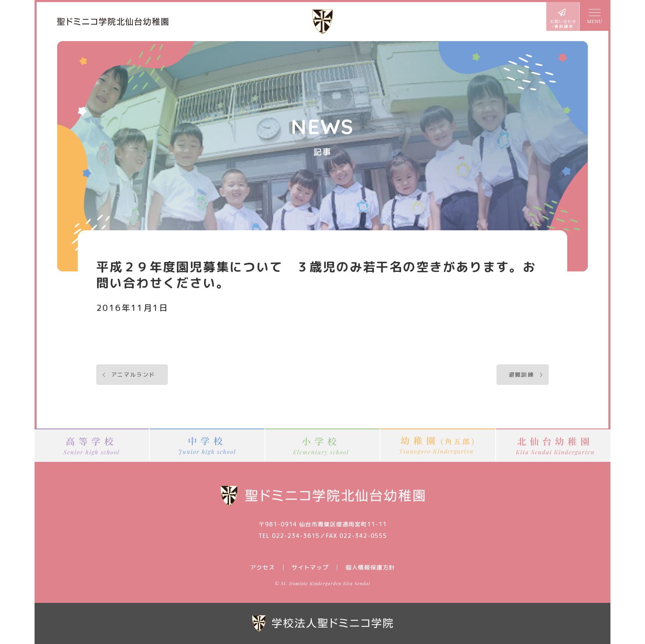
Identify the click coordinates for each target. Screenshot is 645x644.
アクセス (262, 568)
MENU (594, 16)
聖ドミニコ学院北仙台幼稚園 (113, 22)
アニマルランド (133, 374)
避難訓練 (521, 374)
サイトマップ (310, 568)
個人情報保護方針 (370, 568)
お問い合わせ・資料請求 (563, 16)
